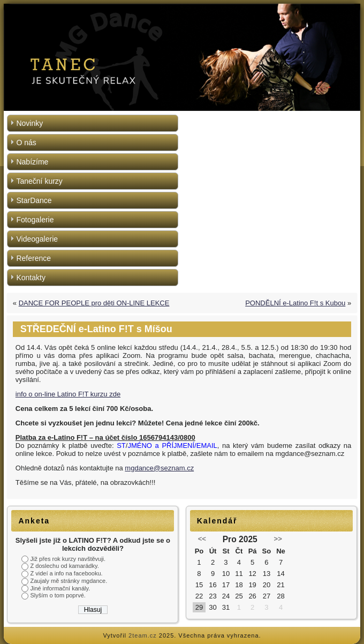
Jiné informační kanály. (60, 588)
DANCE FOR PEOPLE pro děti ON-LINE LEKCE (94, 303)
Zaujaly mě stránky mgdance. (69, 581)
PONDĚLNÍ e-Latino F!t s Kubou (295, 303)
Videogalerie (37, 239)
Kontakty (31, 278)
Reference (33, 258)
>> (278, 539)
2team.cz (143, 635)
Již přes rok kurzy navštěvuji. (68, 559)
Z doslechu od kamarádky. (65, 566)
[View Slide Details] (182, 57)
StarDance (34, 200)
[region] (182, 57)
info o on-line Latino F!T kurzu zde (68, 394)
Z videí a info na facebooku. (67, 573)
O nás (26, 143)
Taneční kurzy (39, 181)
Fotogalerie (35, 220)
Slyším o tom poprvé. (58, 595)
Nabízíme (32, 162)
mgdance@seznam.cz (159, 468)
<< (202, 539)
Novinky (29, 123)
